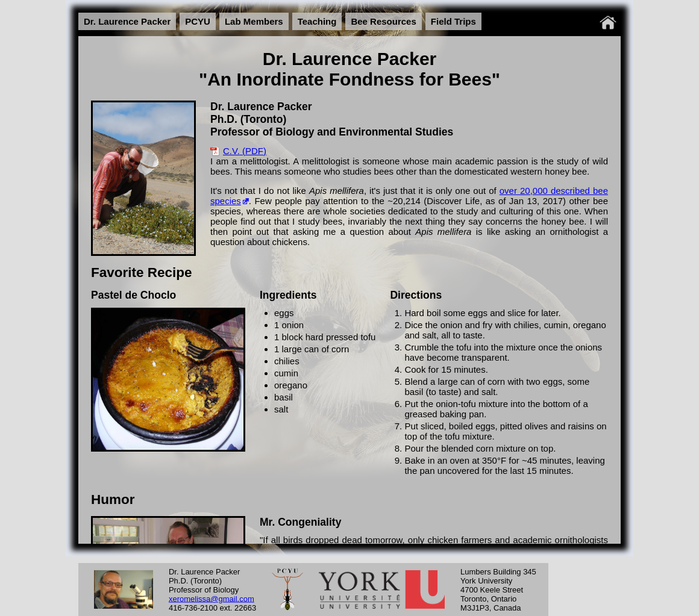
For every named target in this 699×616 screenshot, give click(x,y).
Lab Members (254, 21)
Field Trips (453, 21)
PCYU (198, 21)
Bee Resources (383, 21)
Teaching (317, 21)
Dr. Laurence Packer (127, 21)
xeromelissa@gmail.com (212, 598)
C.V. (231, 151)
